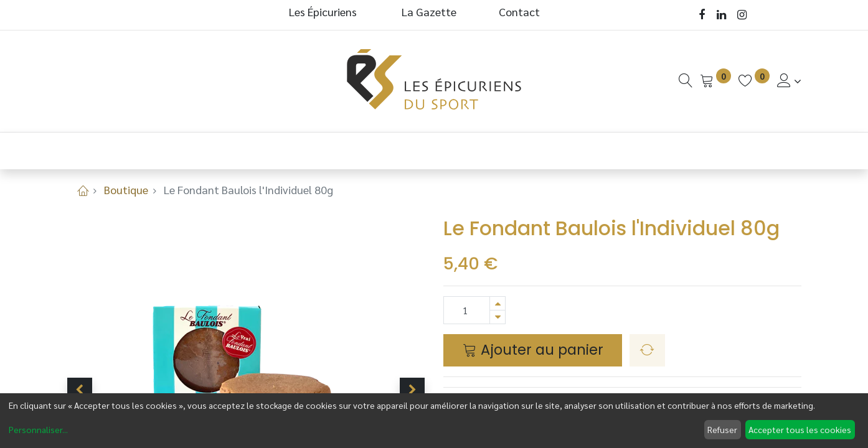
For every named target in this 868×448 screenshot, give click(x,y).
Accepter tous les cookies (800, 429)
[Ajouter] (498, 303)
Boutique (126, 189)
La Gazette (430, 12)
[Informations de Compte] (789, 81)
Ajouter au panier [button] (533, 350)
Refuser (722, 429)
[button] (80, 390)
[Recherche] (686, 81)
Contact (519, 12)
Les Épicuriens (323, 12)
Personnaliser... (38, 429)
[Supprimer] (498, 317)
